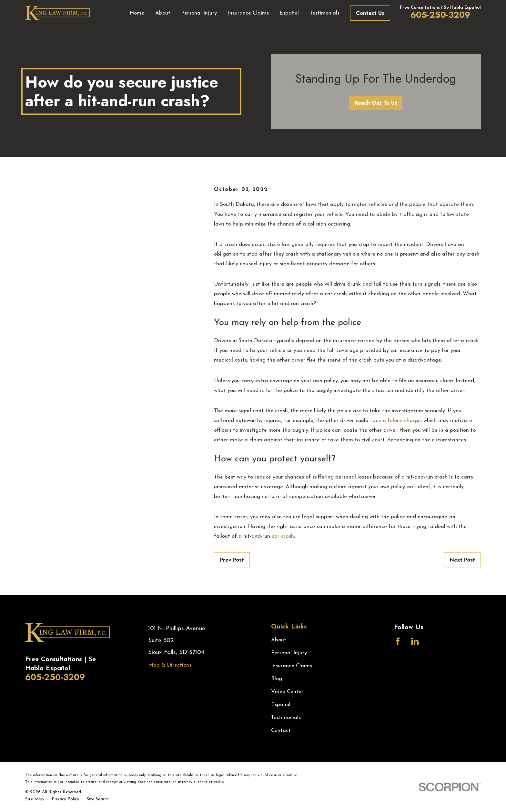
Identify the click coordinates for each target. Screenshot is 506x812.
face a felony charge (395, 421)
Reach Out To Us (376, 103)
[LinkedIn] (415, 641)
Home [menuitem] (137, 13)
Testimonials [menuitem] (325, 13)
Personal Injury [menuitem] (199, 13)
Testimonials (286, 717)
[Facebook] (398, 641)
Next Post (462, 560)
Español (281, 705)
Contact (281, 730)
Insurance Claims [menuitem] (248, 13)
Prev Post (232, 560)
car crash (283, 536)
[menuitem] (35, 799)
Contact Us (370, 13)
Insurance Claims (292, 666)
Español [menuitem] (289, 13)
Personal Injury (289, 653)
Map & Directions (170, 665)
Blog (277, 679)
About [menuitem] (163, 13)
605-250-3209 (440, 15)
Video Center (287, 692)
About (279, 640)
